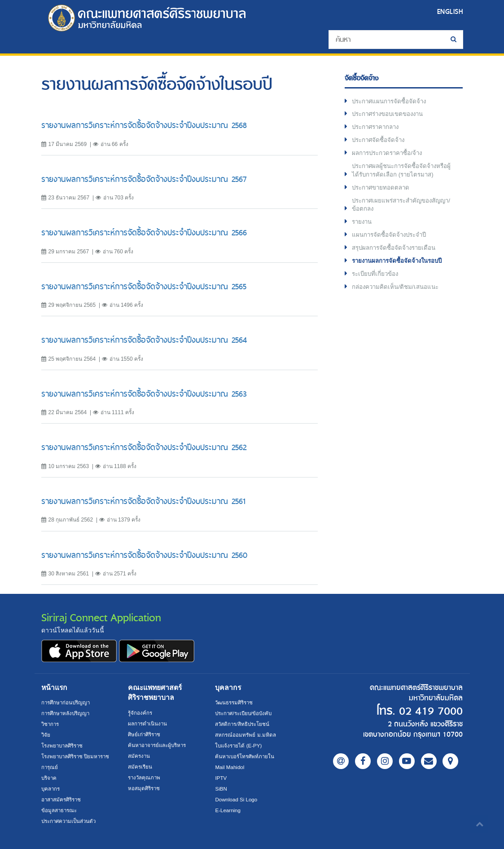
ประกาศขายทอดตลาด (383, 192)
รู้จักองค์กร (140, 713)
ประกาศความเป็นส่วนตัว (71, 821)
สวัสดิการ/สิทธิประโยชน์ (243, 724)
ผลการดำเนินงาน (149, 724)
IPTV (221, 778)
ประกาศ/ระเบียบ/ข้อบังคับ (246, 713)
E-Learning (228, 810)
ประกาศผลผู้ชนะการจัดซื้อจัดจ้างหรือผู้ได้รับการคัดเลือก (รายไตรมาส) (403, 174)
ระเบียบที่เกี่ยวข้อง (377, 282)
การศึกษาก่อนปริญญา (67, 703)
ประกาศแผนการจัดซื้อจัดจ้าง (391, 102)
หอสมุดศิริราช (145, 788)
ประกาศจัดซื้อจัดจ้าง (380, 142)
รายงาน (363, 228)
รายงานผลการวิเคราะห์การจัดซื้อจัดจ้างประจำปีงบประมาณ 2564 (144, 340)
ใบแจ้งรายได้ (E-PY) (240, 746)
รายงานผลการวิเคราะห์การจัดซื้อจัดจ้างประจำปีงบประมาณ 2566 (144, 232)
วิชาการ (51, 724)
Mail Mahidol (230, 767)
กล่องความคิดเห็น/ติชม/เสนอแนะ (397, 295)
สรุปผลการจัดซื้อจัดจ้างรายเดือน (396, 255)
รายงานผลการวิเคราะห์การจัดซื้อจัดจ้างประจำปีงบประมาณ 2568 (144, 125)
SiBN (221, 789)
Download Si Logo (237, 800)
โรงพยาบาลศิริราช (64, 746)
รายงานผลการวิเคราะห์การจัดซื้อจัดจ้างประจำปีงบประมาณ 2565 (144, 286)
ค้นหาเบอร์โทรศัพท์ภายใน (246, 756)
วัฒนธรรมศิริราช (236, 703)
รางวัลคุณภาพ (145, 778)
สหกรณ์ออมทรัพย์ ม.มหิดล (246, 735)
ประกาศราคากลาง (378, 129)
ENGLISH (449, 11)
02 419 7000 (428, 711)
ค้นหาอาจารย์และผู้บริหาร (159, 745)
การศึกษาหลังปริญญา (67, 713)
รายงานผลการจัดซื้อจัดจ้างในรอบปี (400, 268)
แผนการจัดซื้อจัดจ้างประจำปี (391, 241)
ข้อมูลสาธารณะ (60, 810)
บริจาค (50, 778)
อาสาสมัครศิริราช (63, 800)
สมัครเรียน (140, 767)
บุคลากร (51, 789)
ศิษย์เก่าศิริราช (145, 734)
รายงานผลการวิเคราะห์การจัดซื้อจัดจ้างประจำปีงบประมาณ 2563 (144, 394)
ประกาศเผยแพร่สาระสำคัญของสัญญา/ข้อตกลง (395, 210)
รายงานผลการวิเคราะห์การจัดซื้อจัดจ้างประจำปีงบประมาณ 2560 (144, 555)
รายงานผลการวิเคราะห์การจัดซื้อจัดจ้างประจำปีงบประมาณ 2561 (143, 501)
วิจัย (46, 735)
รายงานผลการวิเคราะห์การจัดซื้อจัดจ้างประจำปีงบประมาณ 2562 (144, 447)
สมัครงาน (139, 756)
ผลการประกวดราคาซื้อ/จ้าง (390, 156)
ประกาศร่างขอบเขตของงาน (391, 115)
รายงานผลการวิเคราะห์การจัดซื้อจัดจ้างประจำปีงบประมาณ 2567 (144, 179)
